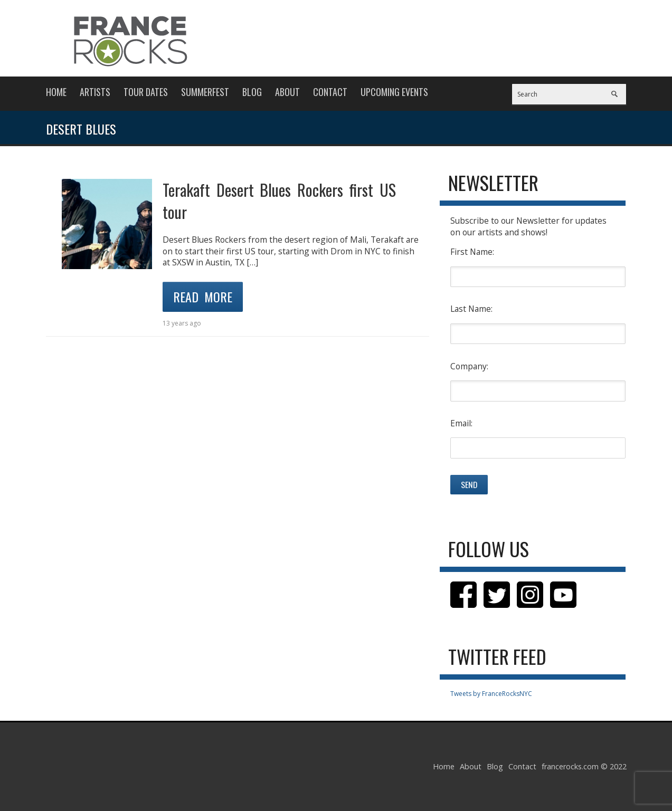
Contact (330, 92)
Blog (252, 92)
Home (56, 92)
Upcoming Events (394, 92)
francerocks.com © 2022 (584, 766)
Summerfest (205, 92)
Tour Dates (146, 92)
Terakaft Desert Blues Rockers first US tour (279, 201)
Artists (95, 92)
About (287, 92)
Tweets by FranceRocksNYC (491, 694)
